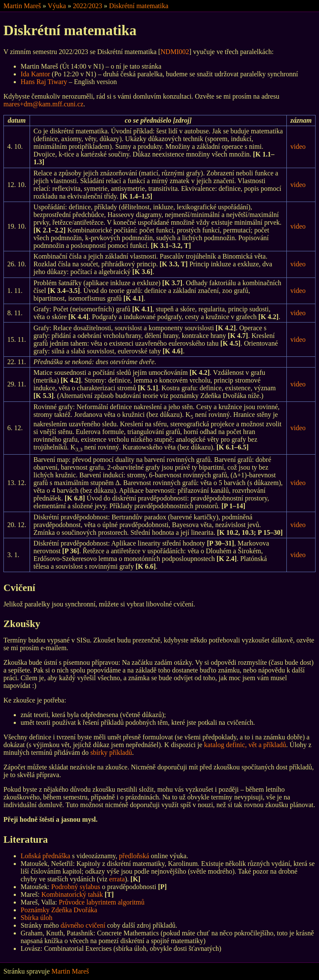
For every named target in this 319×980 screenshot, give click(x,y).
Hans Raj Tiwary (44, 82)
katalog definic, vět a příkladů (245, 745)
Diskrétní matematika (138, 6)
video (298, 146)
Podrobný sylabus (76, 887)
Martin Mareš (22, 6)
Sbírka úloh (36, 918)
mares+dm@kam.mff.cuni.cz (44, 104)
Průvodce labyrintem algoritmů (102, 902)
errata (117, 879)
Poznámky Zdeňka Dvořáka (59, 910)
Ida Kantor (35, 74)
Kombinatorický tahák (72, 894)
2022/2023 (87, 6)
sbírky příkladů (111, 752)
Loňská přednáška (45, 856)
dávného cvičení (83, 925)
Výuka (57, 6)
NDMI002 (175, 52)
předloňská (134, 856)
